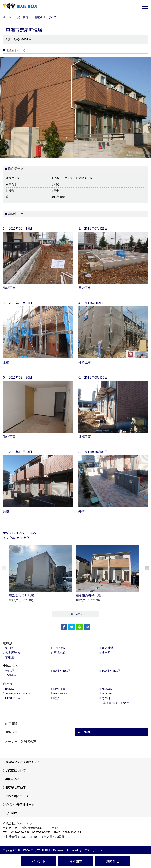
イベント (39, 861)
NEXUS (107, 689)
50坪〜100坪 (62, 671)
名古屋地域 (12, 653)
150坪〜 (11, 675)
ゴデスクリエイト (92, 850)
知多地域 (108, 648)
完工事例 (84, 732)
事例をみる (12, 779)
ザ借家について (15, 770)
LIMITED (59, 689)
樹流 (56, 698)
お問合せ (112, 861)
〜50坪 (10, 671)
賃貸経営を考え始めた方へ (23, 762)
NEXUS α (12, 698)
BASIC (10, 689)
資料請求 (76, 861)
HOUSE (107, 693)
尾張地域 (59, 653)
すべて (10, 648)
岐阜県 (106, 653)
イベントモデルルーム (20, 804)
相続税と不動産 (15, 787)
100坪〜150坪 (111, 671)
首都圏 (10, 657)
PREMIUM (60, 693)
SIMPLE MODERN (17, 693)
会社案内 (11, 813)
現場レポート (14, 732)
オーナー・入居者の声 (21, 741)
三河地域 (59, 648)
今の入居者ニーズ (17, 796)
